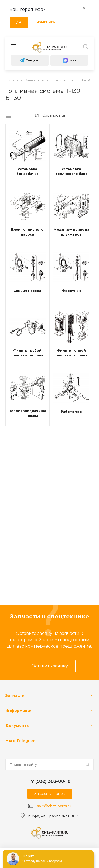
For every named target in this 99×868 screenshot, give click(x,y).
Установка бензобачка (27, 171)
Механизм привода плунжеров (71, 232)
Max (69, 60)
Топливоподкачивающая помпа (32, 413)
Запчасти (15, 695)
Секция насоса (27, 291)
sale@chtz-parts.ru (54, 806)
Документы (17, 726)
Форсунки (71, 291)
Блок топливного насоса (27, 232)
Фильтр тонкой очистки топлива (71, 353)
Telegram (30, 60)
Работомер (71, 412)
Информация (19, 711)
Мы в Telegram (20, 741)
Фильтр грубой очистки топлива (27, 353)
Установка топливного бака (71, 171)
